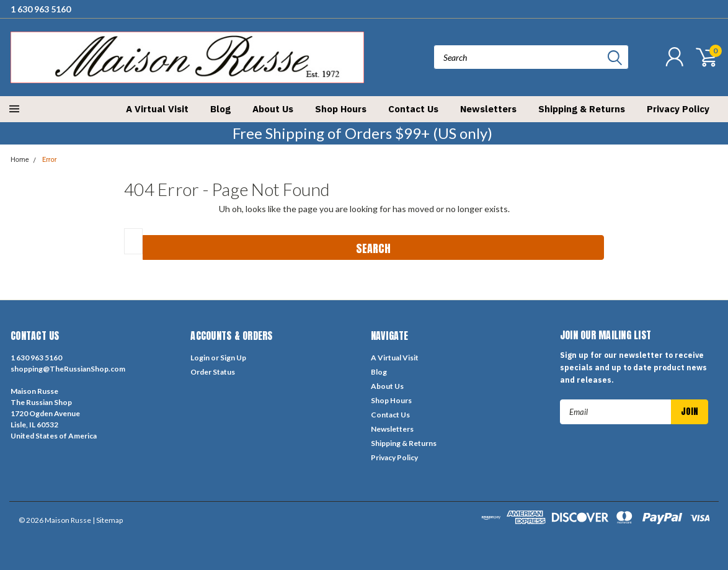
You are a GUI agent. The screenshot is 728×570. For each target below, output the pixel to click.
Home (20, 160)
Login (200, 358)
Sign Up (233, 358)
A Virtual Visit (157, 109)
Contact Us (413, 109)
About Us (273, 109)
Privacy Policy (678, 109)
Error (50, 160)
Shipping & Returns (582, 109)
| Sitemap (108, 520)
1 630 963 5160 (41, 9)
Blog (220, 109)
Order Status (213, 372)
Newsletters (488, 109)
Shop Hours (341, 109)
